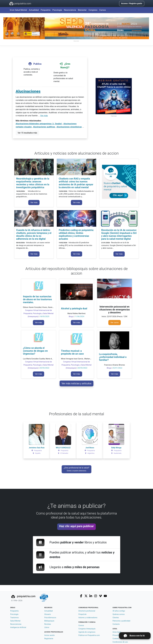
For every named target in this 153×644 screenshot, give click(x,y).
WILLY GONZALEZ (63, 448)
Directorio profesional (87, 611)
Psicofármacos (50, 618)
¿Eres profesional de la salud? (76, 469)
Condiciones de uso (120, 642)
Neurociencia (70, 10)
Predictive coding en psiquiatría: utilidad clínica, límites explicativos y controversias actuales (76, 234)
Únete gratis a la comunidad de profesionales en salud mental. (65, 72)
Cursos (103, 10)
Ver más (44, 116)
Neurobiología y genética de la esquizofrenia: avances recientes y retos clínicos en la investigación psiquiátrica (33, 183)
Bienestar (82, 10)
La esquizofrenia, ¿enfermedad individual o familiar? (113, 357)
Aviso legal (117, 632)
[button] (28, 440)
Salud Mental (15, 621)
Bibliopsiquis (49, 621)
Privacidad (117, 635)
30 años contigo (119, 611)
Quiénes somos (119, 614)
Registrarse (49, 639)
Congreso (93, 10)
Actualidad (34, 10)
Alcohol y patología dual (74, 308)
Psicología (57, 10)
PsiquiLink (83, 614)
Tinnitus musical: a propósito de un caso (72, 352)
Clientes (116, 618)
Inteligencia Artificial (18, 627)
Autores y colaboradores (88, 618)
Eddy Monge (116, 448)
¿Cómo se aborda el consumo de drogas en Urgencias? (35, 351)
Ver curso (115, 322)
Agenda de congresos (87, 632)
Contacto (116, 624)
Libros (47, 627)
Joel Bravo (90, 448)
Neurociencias (16, 624)
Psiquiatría (46, 10)
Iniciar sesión (50, 635)
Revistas (48, 624)
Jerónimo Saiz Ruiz (37, 448)
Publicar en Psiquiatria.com (89, 635)
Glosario (48, 614)
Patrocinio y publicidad (121, 621)
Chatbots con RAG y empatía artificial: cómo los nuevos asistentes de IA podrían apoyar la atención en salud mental (76, 183)
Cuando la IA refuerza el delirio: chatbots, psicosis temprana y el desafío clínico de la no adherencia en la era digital (34, 234)
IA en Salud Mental (18, 10)
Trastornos (14, 618)
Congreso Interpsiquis (87, 629)
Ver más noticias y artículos (77, 383)
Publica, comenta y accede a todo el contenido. (35, 69)
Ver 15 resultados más (27, 133)
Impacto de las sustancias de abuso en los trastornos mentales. (37, 299)
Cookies (116, 639)
